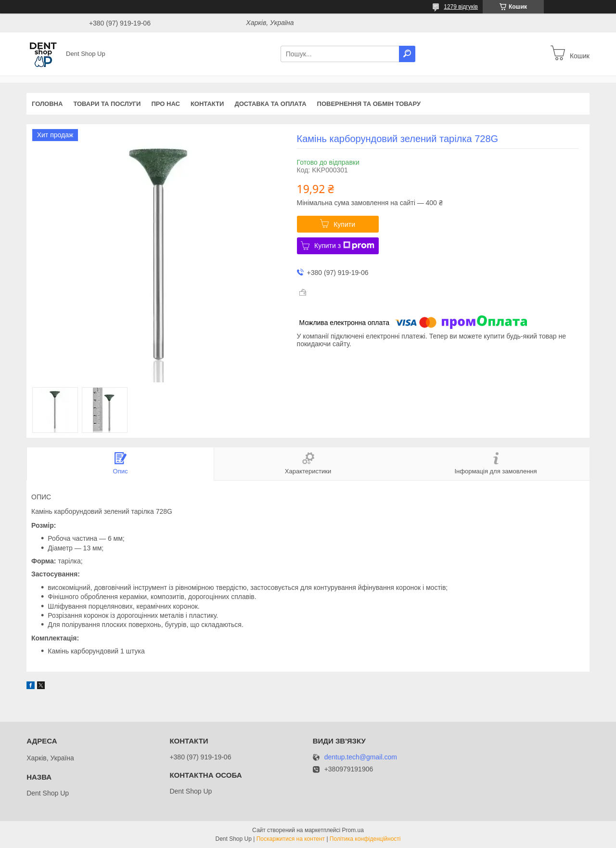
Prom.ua (353, 830)
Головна (47, 104)
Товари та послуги (107, 104)
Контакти (207, 104)
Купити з (344, 246)
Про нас (165, 104)
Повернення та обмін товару (369, 104)
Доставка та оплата (270, 104)
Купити (344, 224)
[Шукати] (407, 54)
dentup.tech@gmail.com (361, 757)
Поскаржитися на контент (291, 839)
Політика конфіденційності (365, 839)
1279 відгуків (461, 7)
